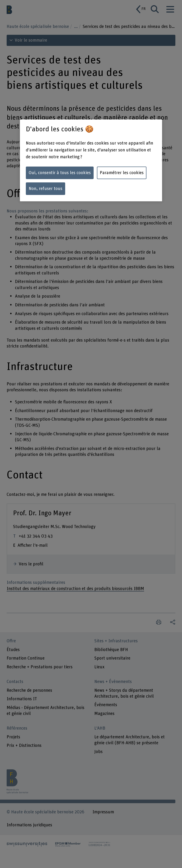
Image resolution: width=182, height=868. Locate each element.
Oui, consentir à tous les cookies (60, 173)
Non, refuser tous (45, 189)
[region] (91, 160)
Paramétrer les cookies (122, 173)
